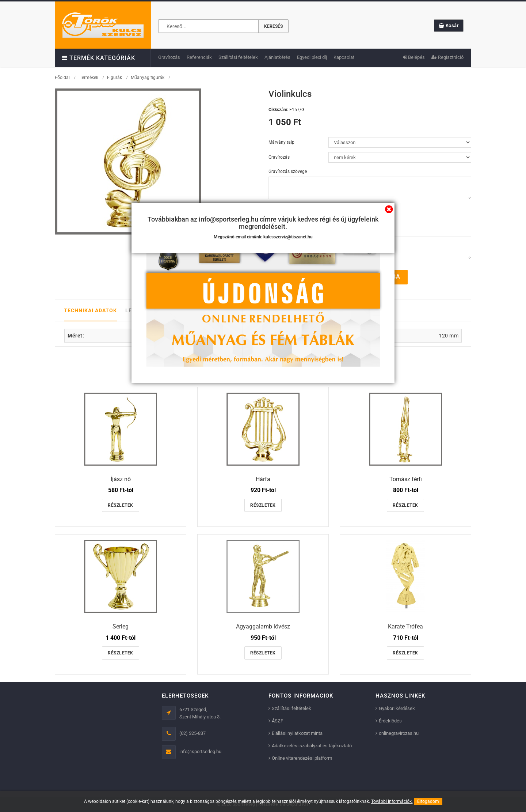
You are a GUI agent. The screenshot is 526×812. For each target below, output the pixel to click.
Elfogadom (428, 801)
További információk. (392, 801)
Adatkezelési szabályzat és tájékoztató (312, 746)
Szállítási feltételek (238, 57)
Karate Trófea (405, 626)
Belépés (414, 57)
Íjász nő (121, 479)
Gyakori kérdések (397, 708)
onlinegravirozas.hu (399, 733)
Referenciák (199, 57)
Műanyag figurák (148, 78)
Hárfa (263, 479)
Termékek (89, 78)
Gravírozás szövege (288, 171)
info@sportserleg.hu (200, 751)
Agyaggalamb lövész (263, 626)
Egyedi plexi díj (312, 57)
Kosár (449, 25)
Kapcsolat (344, 57)
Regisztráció (447, 57)
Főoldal (62, 78)
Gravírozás (169, 57)
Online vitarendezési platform (302, 758)
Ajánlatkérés (277, 57)
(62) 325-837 (193, 733)
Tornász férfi (406, 479)
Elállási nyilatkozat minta (297, 733)
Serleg (121, 626)
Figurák (115, 78)
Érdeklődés (390, 721)
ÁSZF (277, 721)
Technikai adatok (90, 310)
